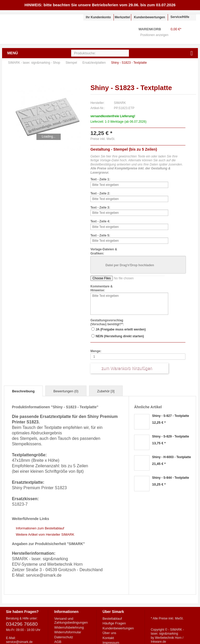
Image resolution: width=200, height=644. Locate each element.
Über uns (110, 633)
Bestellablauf (112, 619)
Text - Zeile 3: (100, 208)
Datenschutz (64, 637)
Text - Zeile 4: (100, 221)
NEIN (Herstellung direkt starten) (120, 336)
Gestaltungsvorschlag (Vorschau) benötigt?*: (107, 322)
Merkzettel (123, 17)
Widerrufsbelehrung (69, 627)
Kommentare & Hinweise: (101, 288)
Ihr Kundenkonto (98, 17)
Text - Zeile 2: (100, 193)
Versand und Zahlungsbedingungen (71, 621)
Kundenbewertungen (149, 17)
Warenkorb (189, 33)
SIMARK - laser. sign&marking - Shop (35, 29)
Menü (13, 53)
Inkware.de (158, 642)
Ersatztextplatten (94, 63)
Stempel (72, 63)
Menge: (96, 351)
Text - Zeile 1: (100, 179)
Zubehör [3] (106, 391)
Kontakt (108, 638)
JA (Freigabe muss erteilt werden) (121, 329)
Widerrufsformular (68, 632)
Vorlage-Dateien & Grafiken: (104, 251)
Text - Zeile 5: (100, 235)
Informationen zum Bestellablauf (40, 528)
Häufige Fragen (114, 623)
